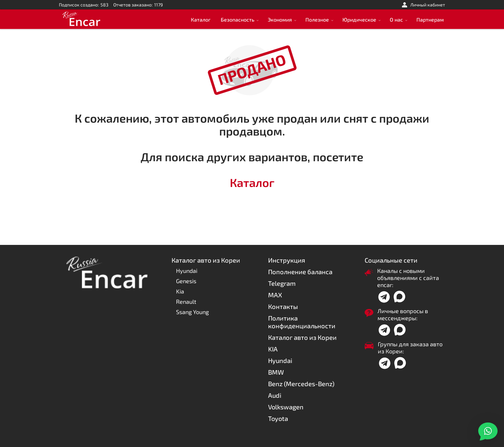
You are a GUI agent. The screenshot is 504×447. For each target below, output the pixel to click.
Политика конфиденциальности (302, 322)
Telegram (282, 283)
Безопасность (238, 19)
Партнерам (430, 19)
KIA (273, 349)
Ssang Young (192, 312)
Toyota (278, 418)
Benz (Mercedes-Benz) (301, 384)
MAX (275, 295)
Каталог (201, 19)
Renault (186, 302)
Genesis (186, 281)
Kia (180, 291)
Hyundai (187, 271)
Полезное (317, 19)
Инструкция (287, 260)
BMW (276, 372)
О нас (396, 19)
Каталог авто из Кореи (302, 337)
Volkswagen (286, 407)
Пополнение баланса (300, 272)
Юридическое (359, 19)
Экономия (280, 19)
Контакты (283, 306)
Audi (275, 395)
